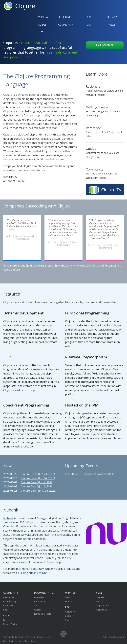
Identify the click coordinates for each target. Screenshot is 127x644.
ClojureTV (70, 612)
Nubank (8, 518)
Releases (112, 17)
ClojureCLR (101, 610)
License (7, 620)
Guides (42, 25)
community (73, 266)
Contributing (9, 601)
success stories (44, 266)
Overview (42, 17)
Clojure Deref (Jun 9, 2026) (37, 482)
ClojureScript (102, 606)
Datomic (28, 539)
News (112, 25)
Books (68, 616)
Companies (9, 606)
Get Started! (105, 45)
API (89, 17)
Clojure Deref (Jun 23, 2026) (38, 474)
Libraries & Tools (43, 614)
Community (65, 25)
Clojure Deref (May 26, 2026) (38, 491)
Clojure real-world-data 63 (99, 474)
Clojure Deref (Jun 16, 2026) (38, 478)
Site (5, 610)
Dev (89, 25)
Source (100, 601)
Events (69, 601)
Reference (40, 601)
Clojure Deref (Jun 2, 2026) (37, 486)
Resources (9, 597)
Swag (68, 620)
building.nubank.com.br (32, 573)
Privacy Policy (10, 624)
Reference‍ (65, 17)
